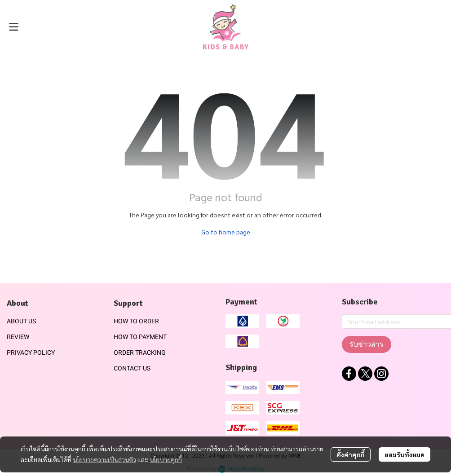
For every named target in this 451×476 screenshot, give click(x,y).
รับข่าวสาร (367, 344)
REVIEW (18, 337)
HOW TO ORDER (136, 321)
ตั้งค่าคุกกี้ (351, 454)
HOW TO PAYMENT (140, 337)
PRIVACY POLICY (31, 353)
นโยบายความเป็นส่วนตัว (104, 459)
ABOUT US (21, 321)
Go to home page (226, 232)
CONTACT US (132, 368)
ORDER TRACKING (140, 353)
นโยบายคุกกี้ (166, 459)
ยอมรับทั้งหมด (405, 454)
